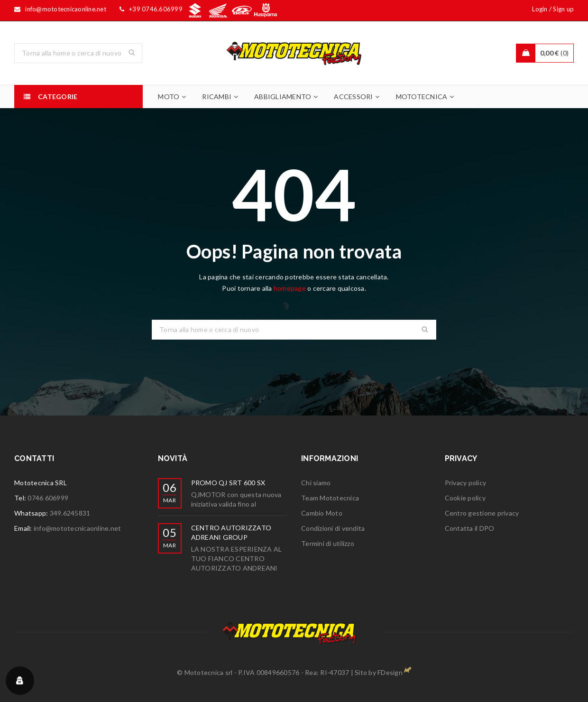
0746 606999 (48, 498)
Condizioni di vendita (333, 528)
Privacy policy (466, 483)
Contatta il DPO (470, 528)
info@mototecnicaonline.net (78, 528)
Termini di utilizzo (328, 543)
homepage (290, 288)
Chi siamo (316, 483)
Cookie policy (465, 498)
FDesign (390, 672)
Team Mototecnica (330, 498)
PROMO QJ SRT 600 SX (228, 483)
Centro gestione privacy (482, 513)
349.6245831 (70, 513)
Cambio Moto (322, 513)
